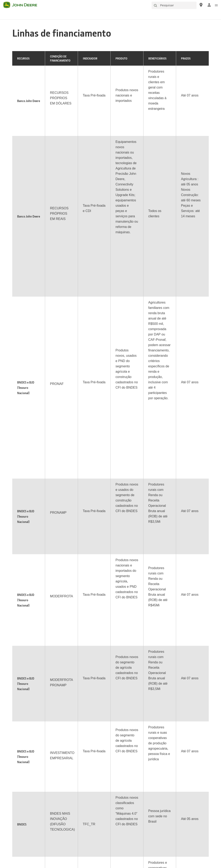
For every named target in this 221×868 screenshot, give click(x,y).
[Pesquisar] (174, 5)
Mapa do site (69, 818)
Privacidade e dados (91, 818)
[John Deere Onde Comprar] (201, 5)
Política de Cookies (115, 818)
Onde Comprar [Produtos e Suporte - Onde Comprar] (22, 720)
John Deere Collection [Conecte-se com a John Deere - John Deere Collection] (180, 725)
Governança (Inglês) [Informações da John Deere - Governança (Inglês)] (77, 753)
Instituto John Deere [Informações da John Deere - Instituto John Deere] (77, 720)
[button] (91, 851)
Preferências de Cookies (110, 827)
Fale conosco (151, 818)
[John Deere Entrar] (209, 5)
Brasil (110, 807)
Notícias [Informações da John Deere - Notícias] (69, 759)
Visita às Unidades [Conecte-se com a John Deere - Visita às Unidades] (178, 742)
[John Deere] (23, 5)
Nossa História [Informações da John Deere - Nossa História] (74, 731)
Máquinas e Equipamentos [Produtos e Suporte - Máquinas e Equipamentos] (30, 714)
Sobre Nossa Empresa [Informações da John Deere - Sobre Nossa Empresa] (79, 714)
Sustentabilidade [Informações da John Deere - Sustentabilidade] (75, 725)
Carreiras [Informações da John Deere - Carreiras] (70, 736)
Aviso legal (135, 818)
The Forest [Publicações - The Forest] (122, 720)
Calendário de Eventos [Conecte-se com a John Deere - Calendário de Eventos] (181, 714)
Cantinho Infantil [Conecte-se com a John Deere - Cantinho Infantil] (177, 720)
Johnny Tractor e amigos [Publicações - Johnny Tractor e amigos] (131, 714)
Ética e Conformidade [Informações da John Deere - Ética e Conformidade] (78, 764)
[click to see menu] (216, 5)
